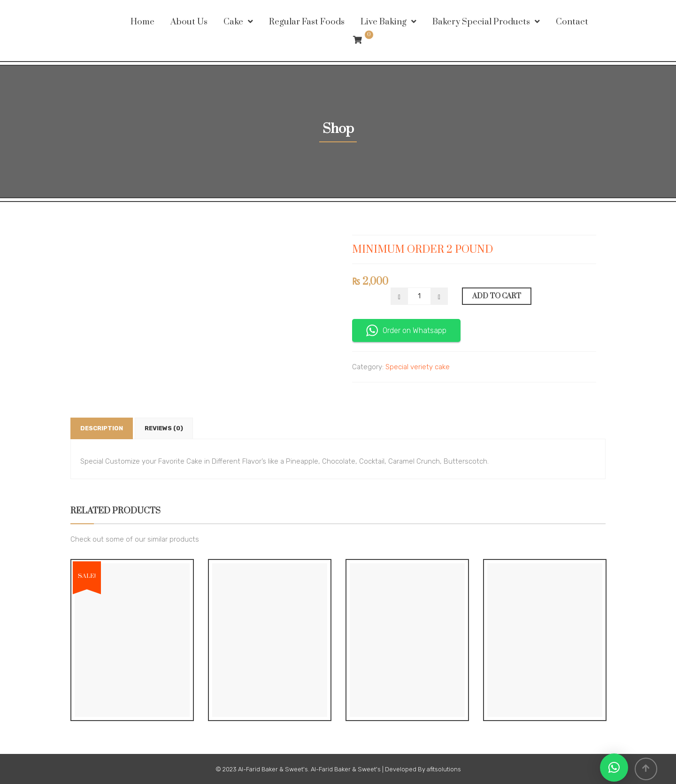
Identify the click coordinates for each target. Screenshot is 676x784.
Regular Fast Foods (307, 22)
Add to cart (497, 296)
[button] (614, 768)
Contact (572, 22)
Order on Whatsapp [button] (406, 330)
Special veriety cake (418, 367)
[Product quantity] (419, 296)
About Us (189, 22)
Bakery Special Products (481, 22)
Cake (233, 22)
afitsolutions (444, 769)
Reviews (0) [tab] (164, 428)
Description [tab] (102, 428)
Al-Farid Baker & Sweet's (273, 769)
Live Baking (384, 22)
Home (142, 22)
